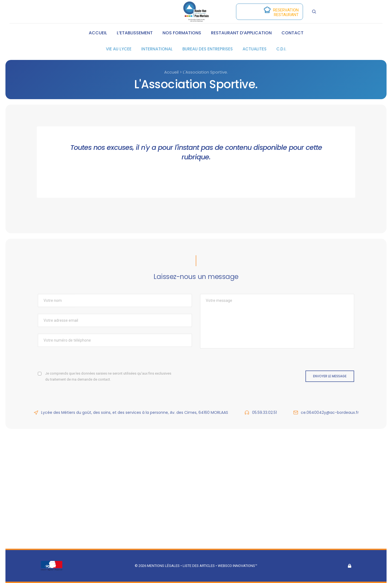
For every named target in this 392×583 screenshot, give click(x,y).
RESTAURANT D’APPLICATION (241, 33)
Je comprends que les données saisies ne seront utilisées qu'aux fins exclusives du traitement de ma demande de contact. (108, 376)
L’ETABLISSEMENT (135, 33)
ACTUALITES (255, 49)
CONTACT (293, 33)
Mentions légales (163, 566)
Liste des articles (199, 566)
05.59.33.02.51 (264, 412)
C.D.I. (281, 49)
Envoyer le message (330, 376)
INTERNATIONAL (157, 49)
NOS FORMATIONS (182, 33)
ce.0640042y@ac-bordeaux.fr (330, 412)
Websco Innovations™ (238, 566)
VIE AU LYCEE (119, 49)
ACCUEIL (98, 33)
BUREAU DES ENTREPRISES (208, 49)
